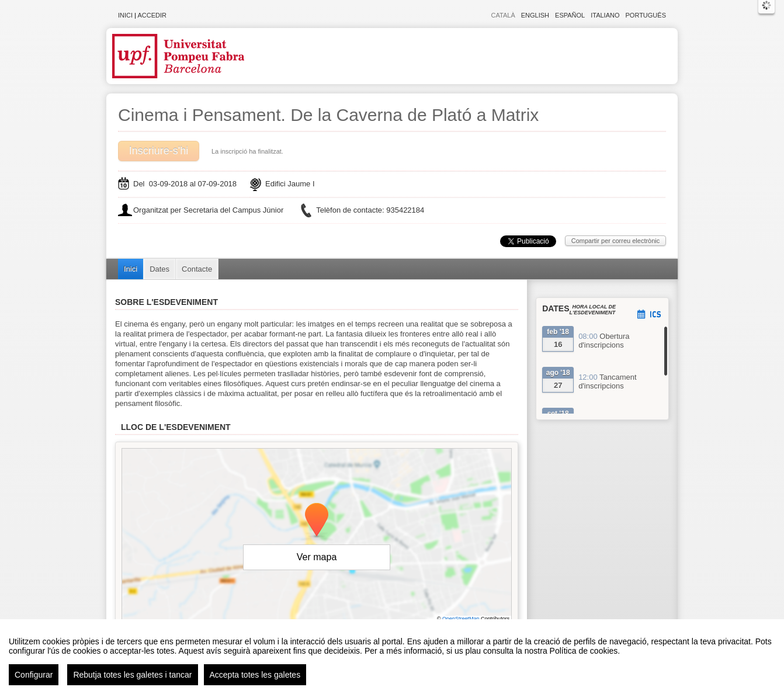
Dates (159, 269)
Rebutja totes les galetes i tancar (132, 675)
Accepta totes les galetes (255, 675)
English (535, 15)
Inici (125, 15)
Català (503, 15)
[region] (392, 657)
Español (570, 15)
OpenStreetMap (461, 619)
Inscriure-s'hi (159, 151)
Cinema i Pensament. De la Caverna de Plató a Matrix (328, 115)
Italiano (605, 15)
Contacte (197, 269)
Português (646, 15)
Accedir (152, 15)
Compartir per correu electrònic (616, 241)
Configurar (34, 675)
